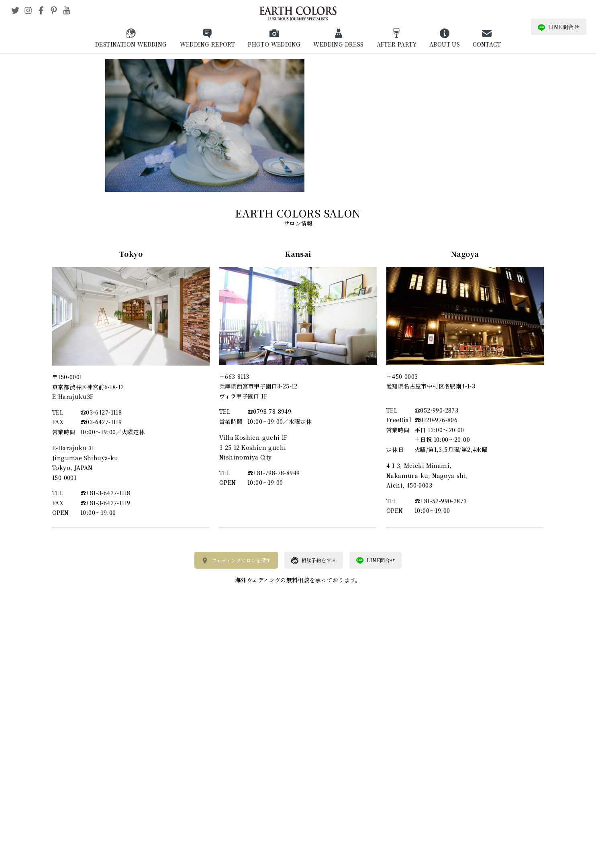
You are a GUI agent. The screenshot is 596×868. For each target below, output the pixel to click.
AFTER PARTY (397, 44)
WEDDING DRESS (338, 44)
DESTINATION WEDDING (131, 44)
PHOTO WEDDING (274, 44)
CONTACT (487, 44)
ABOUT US (445, 44)
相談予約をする (314, 561)
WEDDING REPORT (208, 44)
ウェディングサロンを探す (236, 561)
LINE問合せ (559, 27)
